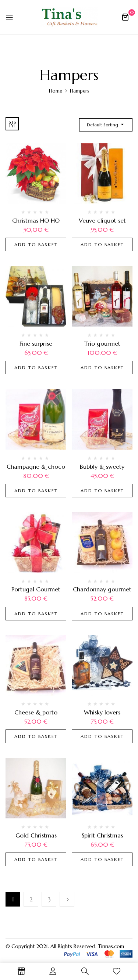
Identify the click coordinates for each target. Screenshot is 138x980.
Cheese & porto (36, 712)
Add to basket (36, 244)
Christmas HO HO (36, 220)
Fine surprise (36, 343)
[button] (125, 17)
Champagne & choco (36, 466)
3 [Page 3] (49, 899)
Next (67, 899)
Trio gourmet (102, 343)
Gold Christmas (36, 835)
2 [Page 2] (31, 899)
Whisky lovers (102, 712)
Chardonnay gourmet (102, 589)
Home (56, 91)
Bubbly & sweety (102, 466)
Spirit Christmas (102, 835)
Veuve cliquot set (102, 220)
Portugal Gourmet (36, 589)
